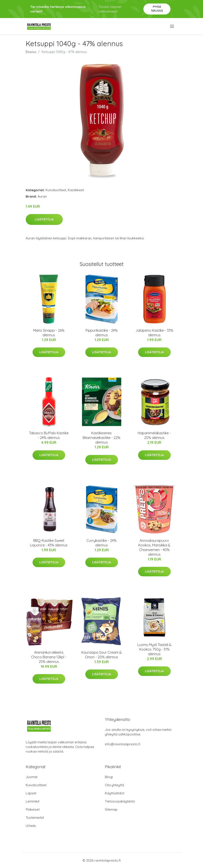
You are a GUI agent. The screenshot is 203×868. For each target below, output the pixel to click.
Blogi (109, 777)
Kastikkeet (76, 190)
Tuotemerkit (35, 818)
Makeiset (33, 809)
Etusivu (31, 52)
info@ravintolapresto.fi (123, 744)
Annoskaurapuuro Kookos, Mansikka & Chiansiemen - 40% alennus (154, 547)
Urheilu (31, 826)
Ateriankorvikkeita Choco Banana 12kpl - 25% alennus (49, 657)
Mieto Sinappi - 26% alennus (49, 333)
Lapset (31, 793)
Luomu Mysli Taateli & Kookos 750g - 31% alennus (154, 649)
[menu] (172, 26)
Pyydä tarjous (157, 9)
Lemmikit (33, 801)
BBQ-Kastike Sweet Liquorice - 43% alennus (49, 543)
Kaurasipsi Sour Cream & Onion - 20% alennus (102, 655)
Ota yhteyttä (114, 785)
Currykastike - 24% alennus (101, 543)
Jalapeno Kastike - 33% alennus (154, 333)
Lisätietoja (44, 219)
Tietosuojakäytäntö (120, 801)
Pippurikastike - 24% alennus (102, 333)
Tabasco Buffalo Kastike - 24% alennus (49, 435)
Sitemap (111, 809)
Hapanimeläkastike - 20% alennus (154, 435)
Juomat (32, 777)
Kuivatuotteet (56, 190)
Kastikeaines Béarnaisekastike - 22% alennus (101, 438)
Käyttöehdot (115, 793)
